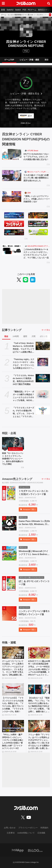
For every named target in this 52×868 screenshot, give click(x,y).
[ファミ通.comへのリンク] (26, 3)
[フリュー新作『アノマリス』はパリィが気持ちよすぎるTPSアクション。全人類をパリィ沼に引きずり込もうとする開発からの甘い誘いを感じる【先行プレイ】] (39, 726)
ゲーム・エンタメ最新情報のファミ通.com (17, 15)
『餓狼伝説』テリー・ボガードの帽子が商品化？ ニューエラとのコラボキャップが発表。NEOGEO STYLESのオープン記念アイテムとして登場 (23, 396)
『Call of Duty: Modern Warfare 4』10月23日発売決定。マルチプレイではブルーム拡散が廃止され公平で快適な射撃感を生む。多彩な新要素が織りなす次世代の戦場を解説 (23, 348)
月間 (33, 336)
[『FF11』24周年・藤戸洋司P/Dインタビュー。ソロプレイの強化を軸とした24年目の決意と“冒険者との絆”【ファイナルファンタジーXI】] (13, 726)
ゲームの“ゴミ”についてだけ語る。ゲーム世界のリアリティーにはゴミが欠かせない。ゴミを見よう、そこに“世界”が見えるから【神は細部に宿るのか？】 (13, 668)
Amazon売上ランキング (17, 479)
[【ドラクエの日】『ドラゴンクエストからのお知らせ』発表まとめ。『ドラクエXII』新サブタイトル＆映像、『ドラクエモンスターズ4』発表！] (13, 689)
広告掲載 (41, 833)
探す (30, 116)
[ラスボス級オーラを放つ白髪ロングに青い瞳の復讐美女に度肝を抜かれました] (12, 176)
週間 (25, 336)
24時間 (16, 336)
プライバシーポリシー (28, 828)
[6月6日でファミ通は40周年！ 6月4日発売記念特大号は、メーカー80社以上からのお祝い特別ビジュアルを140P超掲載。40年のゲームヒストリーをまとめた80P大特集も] (39, 653)
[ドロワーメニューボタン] (3, 3)
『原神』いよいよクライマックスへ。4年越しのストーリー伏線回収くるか (37, 199)
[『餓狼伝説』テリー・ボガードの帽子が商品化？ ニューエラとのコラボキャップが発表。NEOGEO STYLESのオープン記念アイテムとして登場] (43, 394)
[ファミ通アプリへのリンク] (18, 850)
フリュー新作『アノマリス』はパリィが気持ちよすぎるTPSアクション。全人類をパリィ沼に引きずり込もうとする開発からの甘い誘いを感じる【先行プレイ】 (39, 742)
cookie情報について (26, 833)
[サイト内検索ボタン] (49, 3)
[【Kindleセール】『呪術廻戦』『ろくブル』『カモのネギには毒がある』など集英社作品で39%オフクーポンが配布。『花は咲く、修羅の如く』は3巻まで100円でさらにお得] (39, 689)
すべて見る (46, 330)
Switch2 (10, 10)
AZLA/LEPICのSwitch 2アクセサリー (39, 246)
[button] (26, 123)
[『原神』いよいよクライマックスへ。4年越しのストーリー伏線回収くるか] (12, 197)
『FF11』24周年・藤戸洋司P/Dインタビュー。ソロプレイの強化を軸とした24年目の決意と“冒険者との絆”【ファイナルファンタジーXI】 (13, 741)
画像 (47, 60)
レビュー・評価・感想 (29, 60)
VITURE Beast (33, 151)
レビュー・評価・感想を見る (25, 94)
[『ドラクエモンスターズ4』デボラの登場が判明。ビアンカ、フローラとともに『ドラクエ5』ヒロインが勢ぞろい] (43, 410)
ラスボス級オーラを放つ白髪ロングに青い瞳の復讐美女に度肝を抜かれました (36, 178)
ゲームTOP (9, 60)
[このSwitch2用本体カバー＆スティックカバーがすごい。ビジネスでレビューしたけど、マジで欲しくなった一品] (12, 250)
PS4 (26, 51)
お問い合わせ (10, 828)
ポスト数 (44, 336)
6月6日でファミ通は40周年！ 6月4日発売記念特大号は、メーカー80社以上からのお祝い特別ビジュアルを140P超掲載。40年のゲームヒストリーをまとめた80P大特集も (39, 668)
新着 (3, 10)
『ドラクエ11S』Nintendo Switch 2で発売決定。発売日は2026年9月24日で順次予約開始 (23, 380)
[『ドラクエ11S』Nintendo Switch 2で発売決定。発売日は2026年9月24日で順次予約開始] (43, 378)
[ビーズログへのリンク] (35, 850)
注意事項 (11, 833)
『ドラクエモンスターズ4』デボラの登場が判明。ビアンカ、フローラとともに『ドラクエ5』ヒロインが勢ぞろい (23, 412)
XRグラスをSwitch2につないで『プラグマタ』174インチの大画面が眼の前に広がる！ (36, 157)
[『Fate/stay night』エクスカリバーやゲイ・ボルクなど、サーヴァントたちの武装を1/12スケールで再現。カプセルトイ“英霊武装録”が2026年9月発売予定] (43, 362)
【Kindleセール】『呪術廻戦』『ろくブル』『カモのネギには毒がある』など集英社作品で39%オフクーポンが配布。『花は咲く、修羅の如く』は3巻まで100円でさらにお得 (39, 705)
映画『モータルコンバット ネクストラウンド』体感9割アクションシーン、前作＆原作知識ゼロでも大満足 (13, 459)
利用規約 (44, 828)
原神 (29, 193)
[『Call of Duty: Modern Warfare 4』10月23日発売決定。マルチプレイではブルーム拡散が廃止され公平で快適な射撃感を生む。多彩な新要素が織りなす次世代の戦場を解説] (43, 346)
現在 (6, 336)
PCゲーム (32, 10)
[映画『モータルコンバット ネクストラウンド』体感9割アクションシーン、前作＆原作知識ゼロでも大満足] (13, 443)
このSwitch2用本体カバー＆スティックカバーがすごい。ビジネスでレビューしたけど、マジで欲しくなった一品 (36, 254)
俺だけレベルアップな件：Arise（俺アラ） (39, 172)
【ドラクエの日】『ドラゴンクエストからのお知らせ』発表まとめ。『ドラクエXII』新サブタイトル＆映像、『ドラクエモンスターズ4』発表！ (13, 705)
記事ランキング (12, 330)
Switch (18, 10)
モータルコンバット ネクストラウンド (16, 449)
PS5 (24, 10)
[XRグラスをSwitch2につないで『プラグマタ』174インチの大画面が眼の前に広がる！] (12, 154)
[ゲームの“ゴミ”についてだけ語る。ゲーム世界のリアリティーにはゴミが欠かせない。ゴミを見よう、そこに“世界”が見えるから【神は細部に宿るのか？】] (13, 653)
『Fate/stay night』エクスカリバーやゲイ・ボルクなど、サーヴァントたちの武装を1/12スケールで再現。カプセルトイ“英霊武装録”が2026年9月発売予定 (24, 364)
